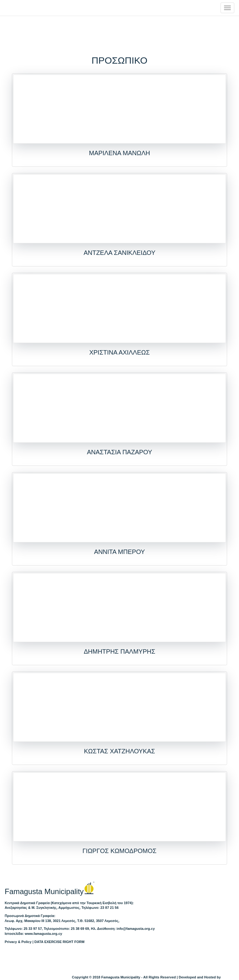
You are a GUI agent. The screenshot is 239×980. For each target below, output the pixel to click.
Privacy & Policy (18, 942)
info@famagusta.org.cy (136, 929)
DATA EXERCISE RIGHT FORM (60, 942)
